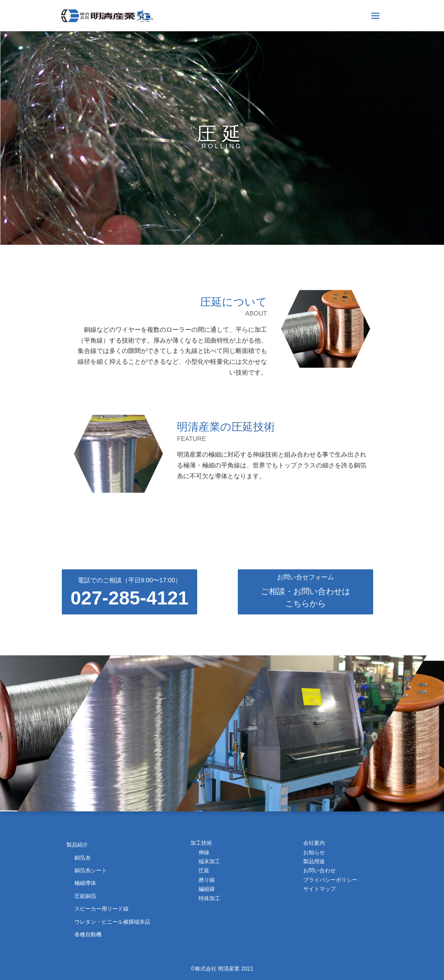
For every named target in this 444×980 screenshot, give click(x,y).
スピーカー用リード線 (102, 909)
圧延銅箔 (85, 896)
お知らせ (314, 852)
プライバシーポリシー (330, 880)
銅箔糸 (83, 858)
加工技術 (201, 843)
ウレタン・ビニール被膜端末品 (112, 922)
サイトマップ (319, 889)
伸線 (204, 852)
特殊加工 (209, 898)
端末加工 (209, 861)
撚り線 (207, 880)
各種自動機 (88, 934)
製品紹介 (77, 845)
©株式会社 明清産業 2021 (222, 969)
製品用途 (314, 861)
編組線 (207, 889)
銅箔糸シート (91, 870)
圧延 (204, 870)
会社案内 (314, 843)
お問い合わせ (319, 870)
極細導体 (85, 883)
